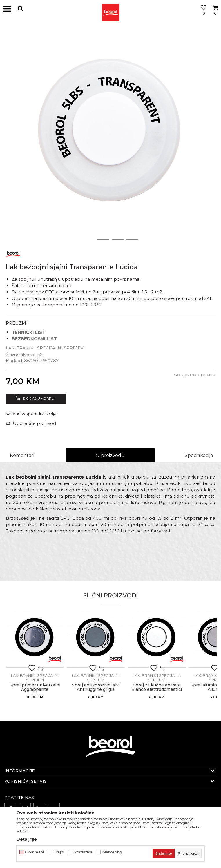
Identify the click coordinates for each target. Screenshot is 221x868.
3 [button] (118, 239)
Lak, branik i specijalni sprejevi (45, 348)
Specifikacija (199, 455)
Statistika (83, 852)
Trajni (59, 852)
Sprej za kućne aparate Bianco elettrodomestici (157, 687)
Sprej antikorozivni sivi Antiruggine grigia (96, 687)
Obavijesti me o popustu (195, 375)
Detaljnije (27, 839)
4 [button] (132, 239)
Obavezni (34, 852)
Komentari (22, 455)
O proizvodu (110, 455)
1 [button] (89, 239)
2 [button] (103, 239)
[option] (110, 135)
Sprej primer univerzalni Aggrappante (35, 687)
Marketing (112, 852)
